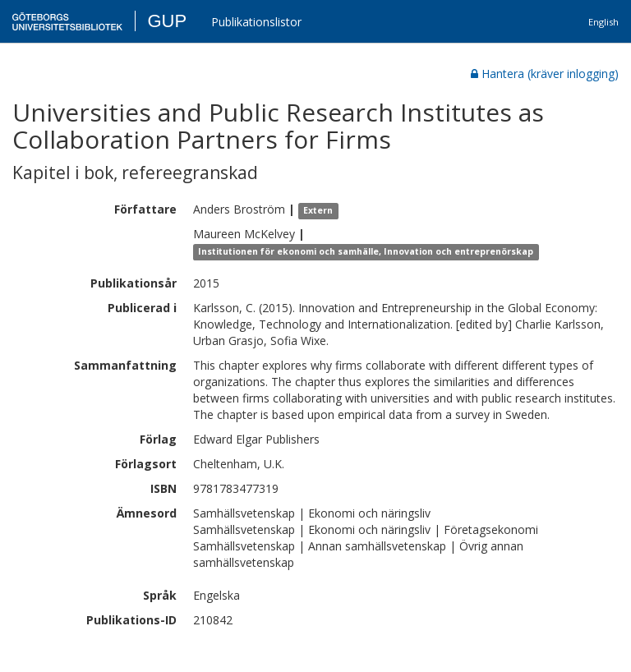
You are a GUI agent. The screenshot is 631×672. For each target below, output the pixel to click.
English (603, 22)
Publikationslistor (256, 22)
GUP (167, 21)
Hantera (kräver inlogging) (545, 74)
